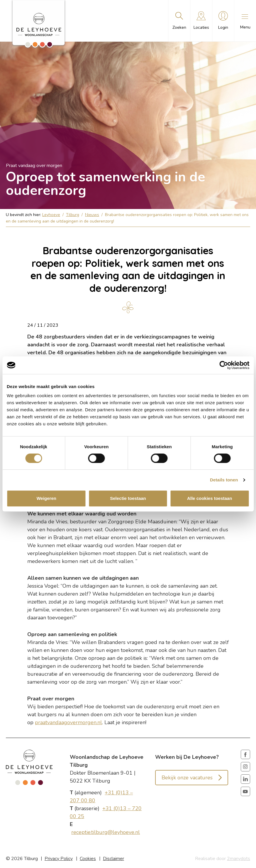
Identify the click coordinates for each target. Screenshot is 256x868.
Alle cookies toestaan (210, 498)
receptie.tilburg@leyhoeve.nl (106, 832)
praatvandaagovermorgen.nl (68, 722)
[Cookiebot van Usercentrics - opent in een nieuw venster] (224, 365)
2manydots (239, 859)
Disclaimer (113, 859)
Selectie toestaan (128, 498)
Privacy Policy (59, 859)
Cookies (88, 859)
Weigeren (46, 498)
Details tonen (224, 480)
